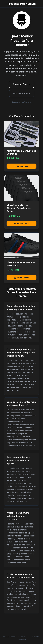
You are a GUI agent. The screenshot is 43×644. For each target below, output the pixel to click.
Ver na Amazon (22, 166)
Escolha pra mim (21, 93)
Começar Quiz (22, 84)
